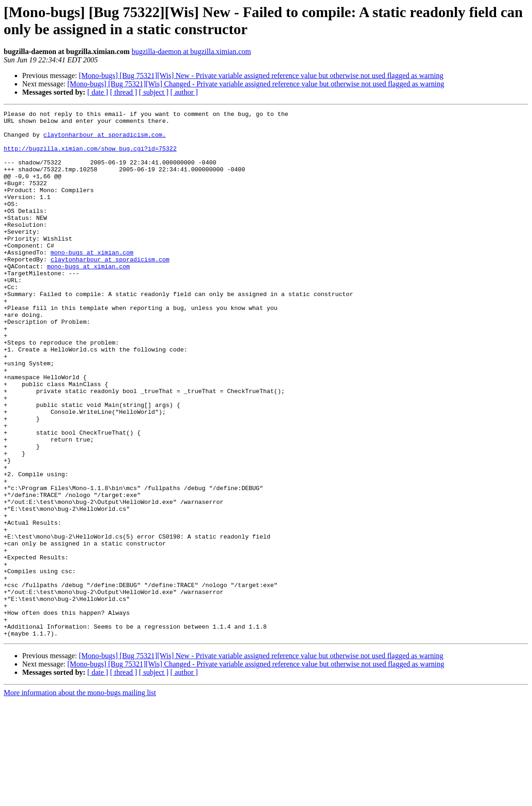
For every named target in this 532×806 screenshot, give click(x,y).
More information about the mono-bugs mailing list (80, 798)
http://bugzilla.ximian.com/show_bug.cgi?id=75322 (90, 157)
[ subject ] (154, 92)
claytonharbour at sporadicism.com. (105, 140)
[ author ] (184, 92)
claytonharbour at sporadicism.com (110, 290)
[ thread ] (124, 92)
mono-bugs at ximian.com (92, 281)
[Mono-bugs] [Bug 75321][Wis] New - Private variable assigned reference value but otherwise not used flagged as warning (261, 76)
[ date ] (98, 92)
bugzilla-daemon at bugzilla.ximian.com (191, 52)
